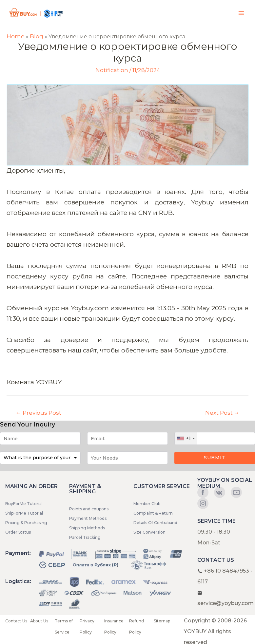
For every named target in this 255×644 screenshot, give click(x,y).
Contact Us (16, 621)
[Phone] (215, 438)
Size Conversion (149, 532)
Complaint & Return (153, 513)
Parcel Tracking (85, 537)
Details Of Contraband (155, 523)
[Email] (128, 438)
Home (16, 36)
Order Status (18, 532)
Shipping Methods (87, 528)
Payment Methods (88, 518)
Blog (37, 36)
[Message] (128, 458)
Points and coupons (89, 509)
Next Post (222, 413)
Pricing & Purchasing (26, 523)
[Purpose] (40, 458)
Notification (112, 70)
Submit (215, 458)
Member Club (147, 504)
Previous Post (39, 413)
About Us (39, 621)
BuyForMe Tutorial (24, 504)
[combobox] (186, 438)
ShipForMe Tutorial (24, 513)
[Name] (40, 438)
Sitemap (162, 621)
